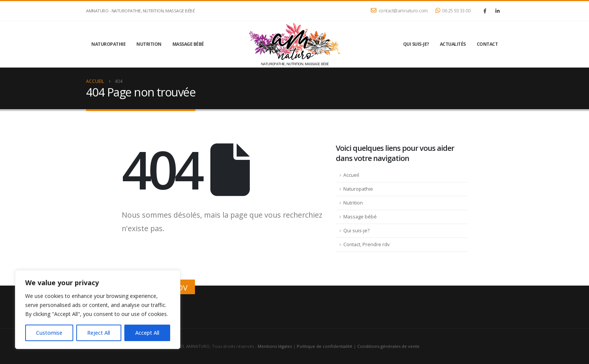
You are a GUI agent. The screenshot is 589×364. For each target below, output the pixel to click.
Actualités (453, 44)
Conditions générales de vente (388, 346)
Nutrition (149, 44)
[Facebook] (485, 11)
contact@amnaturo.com (399, 11)
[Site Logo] (294, 44)
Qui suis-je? (416, 44)
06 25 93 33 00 (453, 11)
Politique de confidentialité (325, 346)
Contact (487, 44)
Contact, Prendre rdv (366, 244)
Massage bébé (188, 44)
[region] (98, 310)
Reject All (99, 333)
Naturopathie (108, 44)
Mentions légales (275, 346)
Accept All (147, 333)
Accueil (351, 175)
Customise (49, 333)
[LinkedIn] (497, 11)
